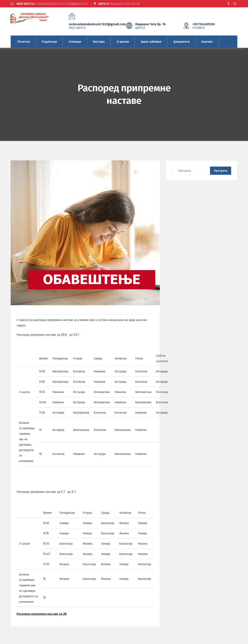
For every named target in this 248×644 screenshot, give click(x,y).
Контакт (207, 41)
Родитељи (49, 41)
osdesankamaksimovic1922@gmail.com (49, 4)
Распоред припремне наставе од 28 (42, 614)
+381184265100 (209, 26)
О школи (123, 41)
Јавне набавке (151, 41)
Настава (99, 41)
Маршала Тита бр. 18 (117, 4)
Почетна (24, 41)
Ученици (75, 41)
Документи (181, 41)
